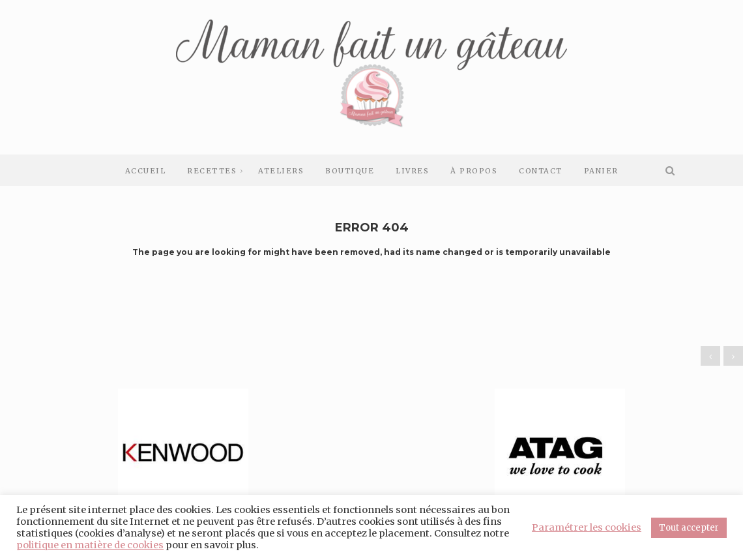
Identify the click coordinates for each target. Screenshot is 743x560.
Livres (412, 171)
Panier (601, 171)
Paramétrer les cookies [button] (587, 527)
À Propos (474, 171)
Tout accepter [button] (689, 528)
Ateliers (281, 171)
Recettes (212, 171)
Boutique (350, 171)
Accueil (146, 171)
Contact (541, 171)
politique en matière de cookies (90, 545)
